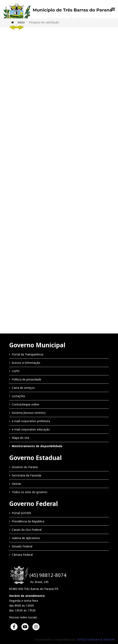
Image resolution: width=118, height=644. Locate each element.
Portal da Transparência (28, 354)
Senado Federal (22, 546)
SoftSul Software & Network (96, 639)
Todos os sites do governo (30, 492)
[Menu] (113, 9)
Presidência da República (28, 521)
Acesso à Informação (26, 363)
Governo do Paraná (25, 467)
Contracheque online (25, 404)
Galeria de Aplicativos (26, 538)
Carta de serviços (23, 388)
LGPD (16, 371)
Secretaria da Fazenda (27, 475)
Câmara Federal (22, 555)
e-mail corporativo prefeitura (31, 421)
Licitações (18, 396)
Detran (16, 484)
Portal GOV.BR (21, 513)
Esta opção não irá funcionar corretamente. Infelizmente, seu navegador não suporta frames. (59, 180)
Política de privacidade (27, 379)
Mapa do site (21, 438)
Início (21, 22)
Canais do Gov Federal (27, 530)
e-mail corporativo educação (31, 429)
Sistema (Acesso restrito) (29, 413)
